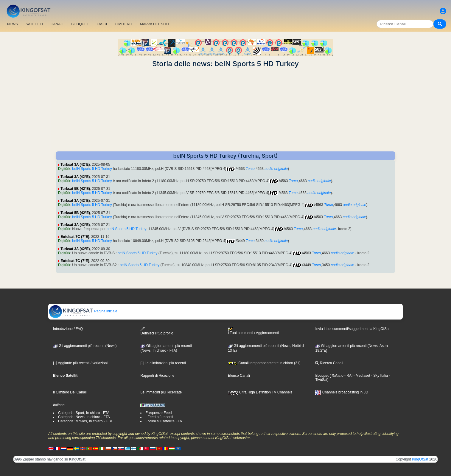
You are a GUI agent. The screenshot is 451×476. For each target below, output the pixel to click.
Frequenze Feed (158, 413)
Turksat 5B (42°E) (75, 189)
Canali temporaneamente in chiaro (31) (264, 363)
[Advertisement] (225, 110)
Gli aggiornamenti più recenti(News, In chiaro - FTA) (166, 348)
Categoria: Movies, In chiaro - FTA (85, 421)
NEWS (13, 24)
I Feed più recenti (159, 417)
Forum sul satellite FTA (164, 421)
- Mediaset (361, 376)
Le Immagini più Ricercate (161, 392)
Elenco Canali (239, 376)
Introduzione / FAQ (68, 329)
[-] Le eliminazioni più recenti (163, 363)
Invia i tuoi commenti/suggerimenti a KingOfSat (352, 329)
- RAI (348, 376)
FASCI (102, 24)
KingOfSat (420, 459)
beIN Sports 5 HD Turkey (92, 169)
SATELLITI (34, 24)
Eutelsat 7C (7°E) (75, 237)
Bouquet (322, 376)
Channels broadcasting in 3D (342, 392)
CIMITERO (123, 24)
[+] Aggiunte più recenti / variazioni (80, 363)
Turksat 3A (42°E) (75, 165)
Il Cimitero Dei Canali (70, 392)
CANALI (57, 24)
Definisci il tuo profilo (157, 331)
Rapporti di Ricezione (157, 376)
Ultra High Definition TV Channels (260, 392)
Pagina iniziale (83, 311)
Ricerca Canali (329, 363)
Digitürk (64, 169)
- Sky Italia (379, 376)
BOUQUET (80, 24)
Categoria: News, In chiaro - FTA (84, 417)
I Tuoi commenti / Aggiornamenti (253, 331)
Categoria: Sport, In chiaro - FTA (84, 413)
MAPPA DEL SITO (155, 24)
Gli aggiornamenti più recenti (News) (85, 346)
